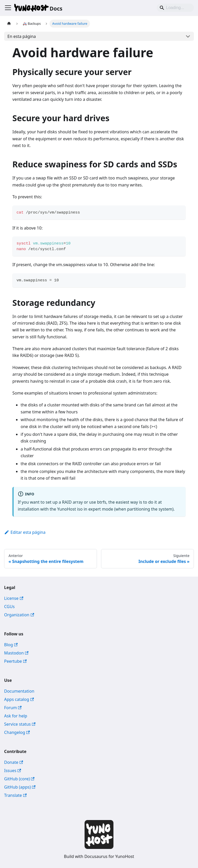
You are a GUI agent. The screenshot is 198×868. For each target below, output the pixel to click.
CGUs (9, 607)
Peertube (15, 661)
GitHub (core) (19, 779)
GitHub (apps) (20, 787)
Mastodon (16, 653)
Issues (13, 771)
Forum (13, 708)
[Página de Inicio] (9, 24)
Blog (11, 645)
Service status (20, 724)
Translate (15, 795)
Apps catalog (19, 699)
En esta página (22, 36)
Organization (19, 615)
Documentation (19, 691)
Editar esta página (25, 532)
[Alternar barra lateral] (8, 8)
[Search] (175, 8)
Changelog (17, 732)
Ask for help (16, 716)
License (14, 598)
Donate (14, 762)
